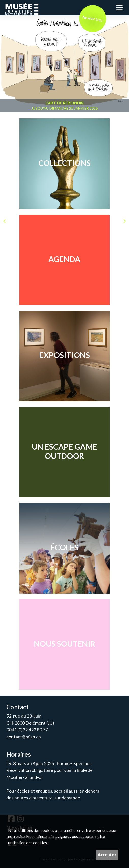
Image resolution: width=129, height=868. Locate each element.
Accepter (107, 855)
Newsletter (92, 19)
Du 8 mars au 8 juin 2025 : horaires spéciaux (49, 763)
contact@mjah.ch (24, 737)
